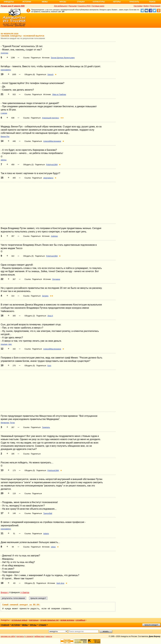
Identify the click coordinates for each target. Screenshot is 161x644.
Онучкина (56, 279)
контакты (20, 636)
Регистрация (155, 6)
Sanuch (50, 74)
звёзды (4, 160)
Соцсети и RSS (84, 6)
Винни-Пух (5, 137)
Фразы (63, 2)
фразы (33, 625)
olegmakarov (48, 178)
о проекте (29, 636)
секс (10, 344)
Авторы (117, 2)
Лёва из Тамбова (59, 95)
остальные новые (19, 620)
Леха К (50, 316)
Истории (27, 2)
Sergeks (45, 296)
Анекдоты (9, 2)
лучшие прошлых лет (49, 620)
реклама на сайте (8, 636)
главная (5, 625)
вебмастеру (39, 636)
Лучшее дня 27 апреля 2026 (13, 6)
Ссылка (26, 58)
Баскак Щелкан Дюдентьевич (63, 58)
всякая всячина (67, 620)
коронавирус (6, 70)
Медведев (5, 423)
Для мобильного (61, 6)
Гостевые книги (98, 6)
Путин (12, 423)
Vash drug (60, 583)
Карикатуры (99, 2)
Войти (146, 6)
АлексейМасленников (52, 141)
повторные (34, 620)
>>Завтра (25, 592)
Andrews (54, 236)
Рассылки (73, 6)
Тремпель (46, 427)
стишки (42, 625)
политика (4, 53)
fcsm (49, 366)
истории (16, 625)
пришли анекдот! (151, 625)
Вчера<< (5, 592)
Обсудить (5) (28, 256)
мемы (25, 625)
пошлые (4, 344)
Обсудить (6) (30, 74)
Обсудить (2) (28, 165)
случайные (80, 620)
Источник (46, 58)
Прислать (134, 2)
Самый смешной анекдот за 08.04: (21, 605)
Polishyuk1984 (52, 165)
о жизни (4, 113)
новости (49, 636)
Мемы (45, 2)
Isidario (46, 534)
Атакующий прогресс (51, 118)
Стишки (81, 2)
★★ (62, 118)
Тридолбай (48, 513)
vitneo (53, 547)
